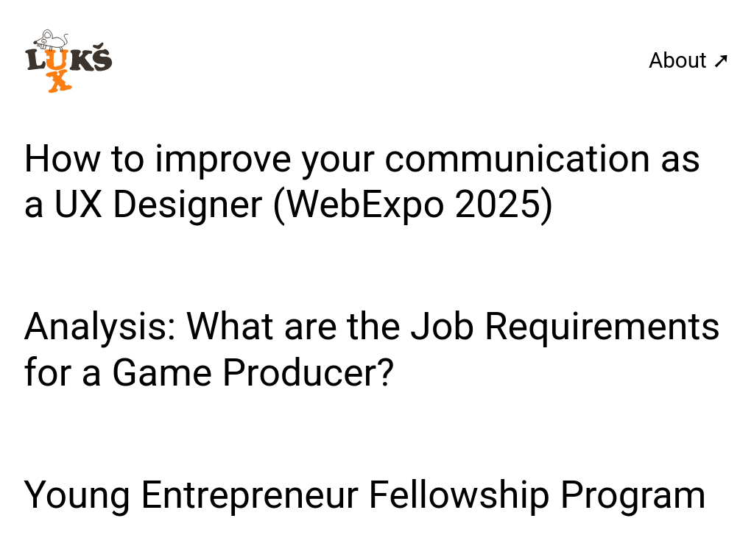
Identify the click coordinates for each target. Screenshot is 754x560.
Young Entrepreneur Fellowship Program (365, 495)
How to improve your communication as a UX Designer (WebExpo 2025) (362, 181)
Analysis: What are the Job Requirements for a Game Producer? (372, 349)
